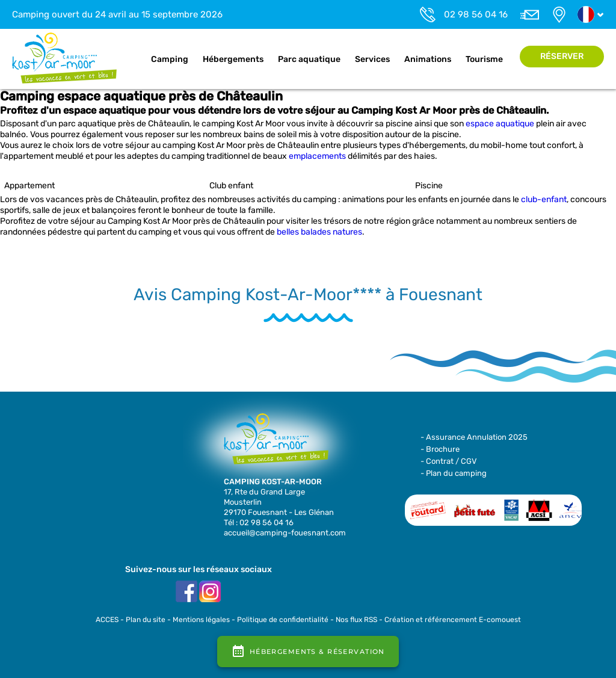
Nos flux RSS (356, 620)
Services (372, 59)
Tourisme (484, 59)
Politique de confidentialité (283, 620)
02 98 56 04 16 (476, 14)
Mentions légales (201, 620)
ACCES (107, 620)
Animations (428, 59)
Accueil (131, 60)
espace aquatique (500, 124)
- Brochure (440, 449)
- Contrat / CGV (449, 461)
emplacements (317, 156)
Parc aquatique (309, 59)
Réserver (562, 56)
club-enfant (544, 199)
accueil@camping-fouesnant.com (285, 533)
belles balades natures (319, 232)
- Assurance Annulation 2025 (474, 437)
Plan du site (146, 620)
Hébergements (233, 59)
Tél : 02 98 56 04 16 (259, 522)
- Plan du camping (454, 473)
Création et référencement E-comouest (453, 620)
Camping (170, 59)
